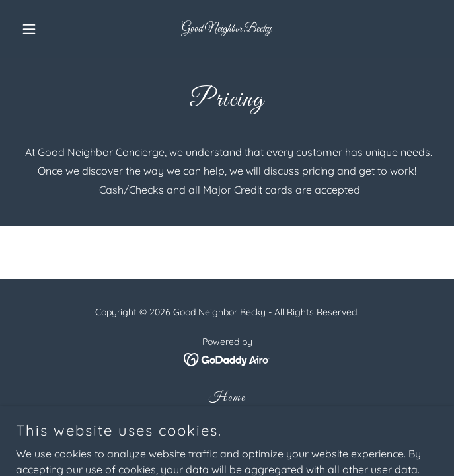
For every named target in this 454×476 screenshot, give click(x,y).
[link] (227, 28)
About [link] (227, 419)
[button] (48, 29)
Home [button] (227, 398)
